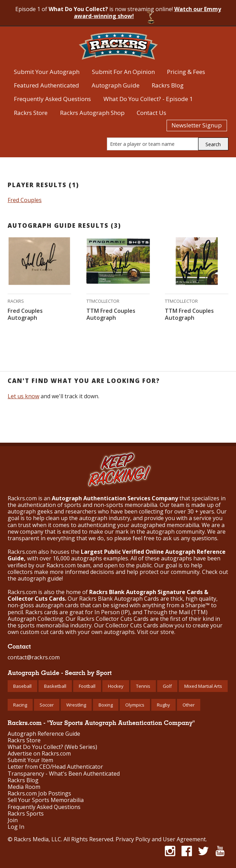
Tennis (143, 686)
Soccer (47, 705)
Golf (167, 686)
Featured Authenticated (47, 85)
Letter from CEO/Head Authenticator (55, 767)
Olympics (135, 705)
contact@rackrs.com (34, 657)
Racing (20, 705)
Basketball (55, 686)
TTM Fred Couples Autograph (111, 314)
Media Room (24, 787)
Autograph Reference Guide (44, 734)
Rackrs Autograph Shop (92, 113)
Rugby (163, 705)
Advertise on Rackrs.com (39, 754)
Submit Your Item (30, 760)
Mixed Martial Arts (203, 686)
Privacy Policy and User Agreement (161, 839)
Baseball (22, 686)
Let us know (23, 396)
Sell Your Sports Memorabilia (46, 800)
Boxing (106, 705)
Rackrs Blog (168, 85)
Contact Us (151, 113)
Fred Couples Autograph (25, 314)
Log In (16, 827)
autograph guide (40, 578)
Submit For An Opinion (123, 72)
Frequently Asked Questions (52, 99)
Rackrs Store (31, 113)
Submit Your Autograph (47, 72)
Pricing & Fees (186, 72)
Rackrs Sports (26, 814)
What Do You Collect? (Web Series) (52, 747)
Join (13, 820)
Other (189, 705)
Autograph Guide (116, 85)
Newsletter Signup (197, 125)
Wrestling (76, 705)
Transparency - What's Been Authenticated (64, 774)
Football (87, 686)
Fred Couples (25, 200)
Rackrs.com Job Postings (39, 794)
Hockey (116, 686)
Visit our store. (156, 632)
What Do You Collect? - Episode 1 (148, 99)
